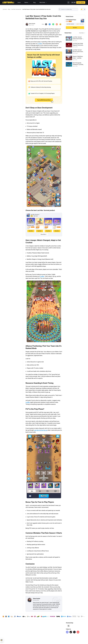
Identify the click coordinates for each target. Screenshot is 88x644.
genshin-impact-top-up (8, 625)
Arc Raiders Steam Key (8, 636)
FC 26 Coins (5, 632)
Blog (34, 3)
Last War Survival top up (41, 430)
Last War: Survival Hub (16, 9)
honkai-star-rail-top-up (7, 628)
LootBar (40, 44)
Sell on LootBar (46, 630)
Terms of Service (26, 628)
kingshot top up (6, 630)
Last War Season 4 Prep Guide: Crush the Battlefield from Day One (36, 9)
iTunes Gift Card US (7, 634)
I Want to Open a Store (47, 628)
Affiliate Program (46, 625)
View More (82, 33)
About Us (25, 625)
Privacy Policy (26, 630)
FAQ (24, 632)
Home (19, 3)
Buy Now (75, 28)
